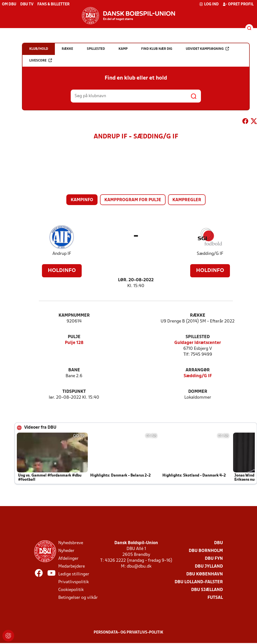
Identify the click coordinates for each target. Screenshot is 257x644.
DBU (218, 543)
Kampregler (187, 200)
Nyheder (66, 551)
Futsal (215, 598)
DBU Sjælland (207, 590)
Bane (74, 370)
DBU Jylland (209, 566)
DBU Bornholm (206, 551)
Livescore (41, 60)
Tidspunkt (74, 392)
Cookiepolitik (71, 590)
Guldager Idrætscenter (198, 343)
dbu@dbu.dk (139, 566)
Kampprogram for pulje (133, 200)
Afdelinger (68, 559)
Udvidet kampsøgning (207, 49)
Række (198, 316)
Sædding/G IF (210, 254)
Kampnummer (74, 316)
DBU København (205, 574)
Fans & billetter (53, 4)
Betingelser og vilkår (78, 598)
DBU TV (27, 4)
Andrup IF (62, 254)
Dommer (198, 392)
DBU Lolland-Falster (199, 582)
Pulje (74, 337)
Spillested (198, 337)
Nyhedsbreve (71, 543)
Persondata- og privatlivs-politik (128, 633)
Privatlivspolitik (74, 582)
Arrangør (198, 370)
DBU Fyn (214, 559)
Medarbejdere (72, 566)
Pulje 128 (74, 343)
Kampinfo (82, 200)
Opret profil (238, 4)
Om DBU (9, 4)
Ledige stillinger (74, 574)
